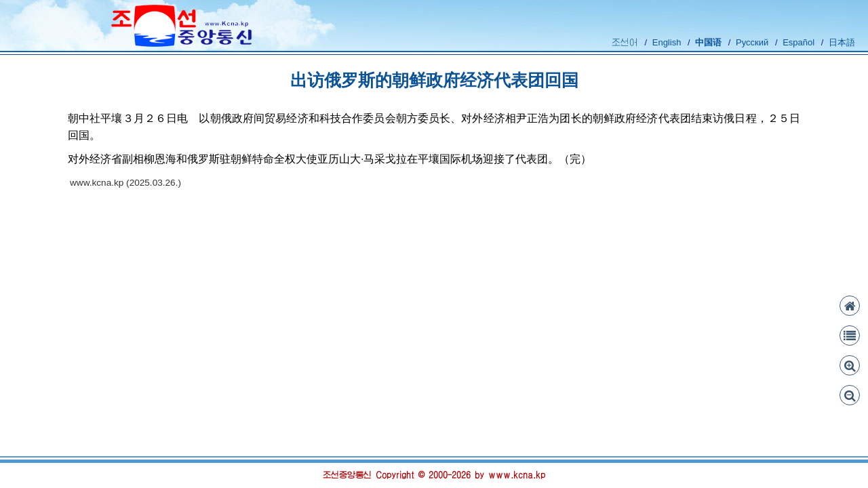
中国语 (708, 42)
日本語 (842, 42)
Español (798, 42)
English (667, 42)
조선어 (625, 42)
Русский (752, 42)
